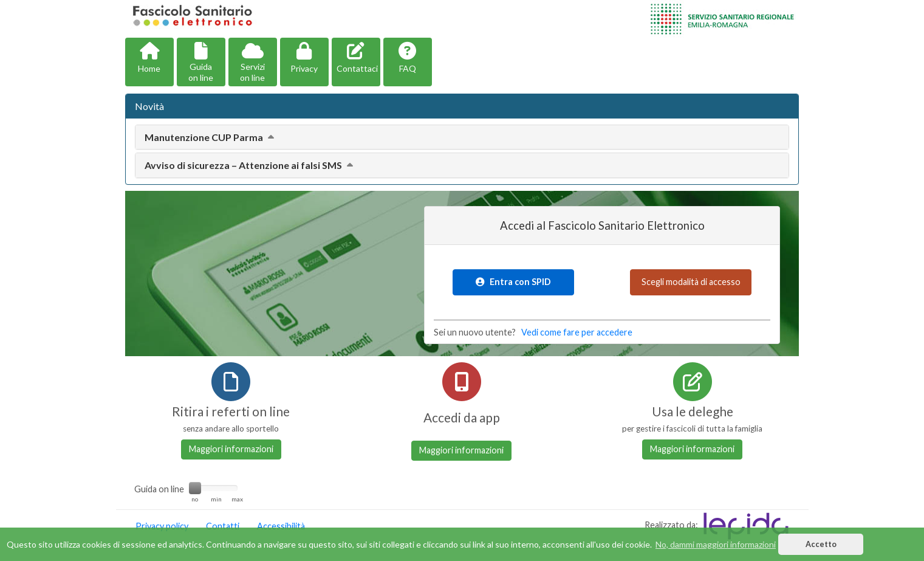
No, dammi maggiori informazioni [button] (716, 544)
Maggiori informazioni (231, 449)
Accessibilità (281, 526)
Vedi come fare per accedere (577, 332)
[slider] (195, 488)
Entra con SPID (513, 282)
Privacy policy (162, 526)
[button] (149, 62)
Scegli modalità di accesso (691, 282)
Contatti (223, 526)
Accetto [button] (821, 544)
